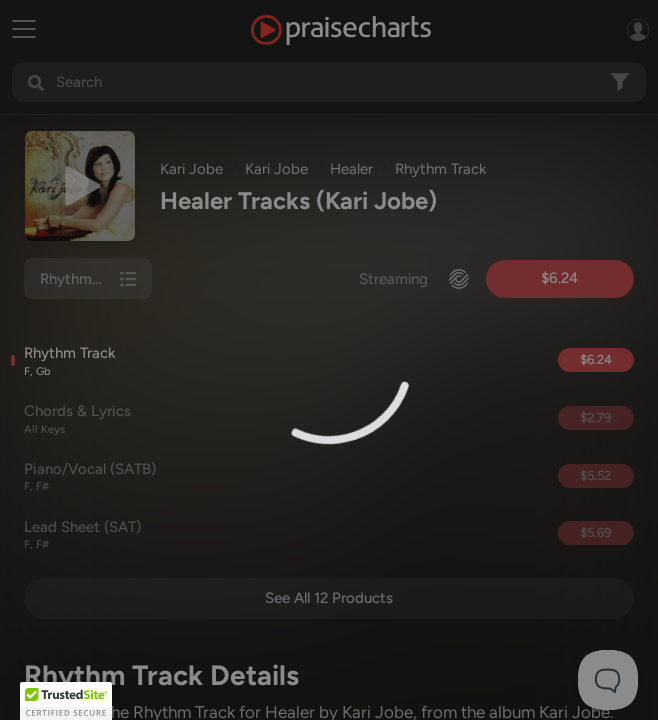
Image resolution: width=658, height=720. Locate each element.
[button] (66, 701)
